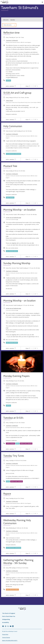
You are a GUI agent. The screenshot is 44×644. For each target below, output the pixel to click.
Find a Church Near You (9, 616)
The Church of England (9, 613)
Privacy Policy (5, 634)
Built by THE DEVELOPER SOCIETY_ (10, 641)
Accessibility (6, 622)
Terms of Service (6, 637)
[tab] (11, 86)
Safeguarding (6, 619)
